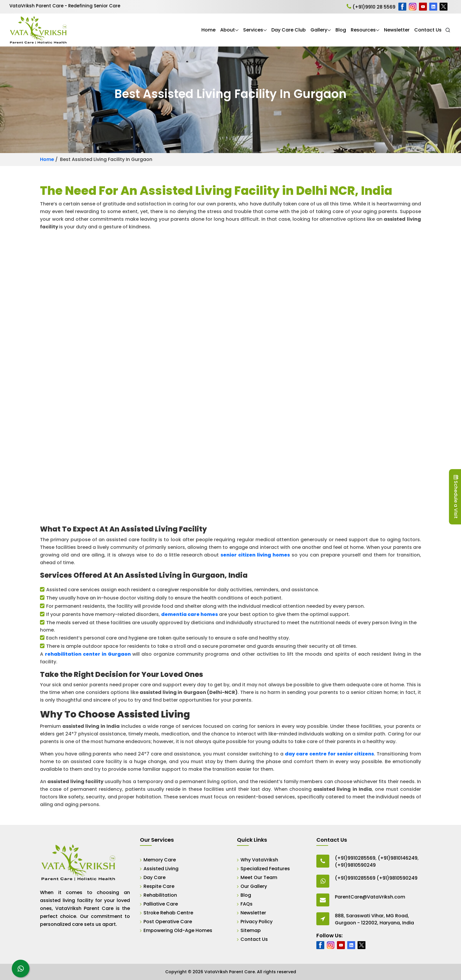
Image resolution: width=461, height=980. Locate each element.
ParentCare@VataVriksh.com (370, 897)
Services (253, 30)
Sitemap (251, 930)
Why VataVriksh (259, 860)
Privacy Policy (257, 922)
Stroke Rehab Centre (168, 913)
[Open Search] (448, 30)
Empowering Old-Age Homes (178, 930)
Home (208, 30)
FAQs (247, 904)
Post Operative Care (168, 922)
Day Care (154, 877)
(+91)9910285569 (355, 858)
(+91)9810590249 (355, 865)
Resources (363, 30)
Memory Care (160, 860)
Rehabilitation (160, 895)
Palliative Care (161, 904)
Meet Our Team (259, 877)
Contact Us (428, 30)
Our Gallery (254, 886)
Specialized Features (265, 869)
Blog (341, 30)
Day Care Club (289, 30)
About (228, 30)
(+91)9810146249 (398, 858)
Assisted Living (161, 869)
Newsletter (397, 30)
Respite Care (159, 886)
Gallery (319, 30)
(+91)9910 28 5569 (371, 7)
